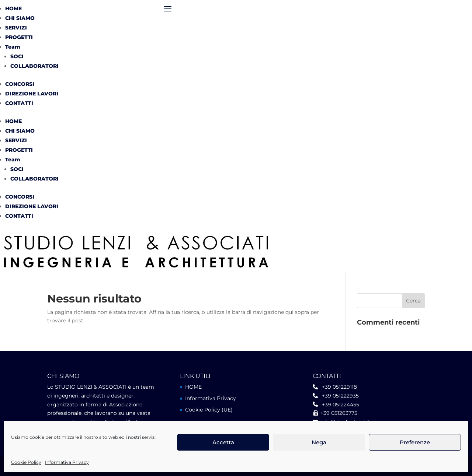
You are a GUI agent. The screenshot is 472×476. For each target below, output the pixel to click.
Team (13, 47)
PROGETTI (19, 37)
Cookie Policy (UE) (209, 410)
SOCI (17, 56)
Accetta (223, 442)
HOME (13, 8)
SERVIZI (16, 28)
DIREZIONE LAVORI (32, 94)
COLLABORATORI (34, 66)
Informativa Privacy (67, 462)
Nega (319, 442)
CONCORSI (20, 84)
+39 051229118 (337, 387)
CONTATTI (19, 103)
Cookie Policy (26, 462)
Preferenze (415, 442)
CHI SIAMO (20, 18)
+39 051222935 (338, 396)
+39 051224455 (339, 405)
